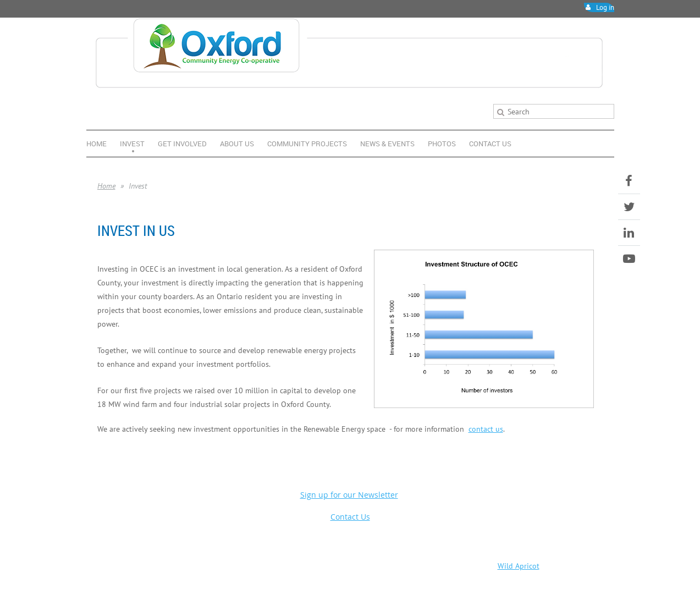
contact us (486, 429)
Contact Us (350, 517)
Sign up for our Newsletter (349, 495)
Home (106, 186)
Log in (605, 7)
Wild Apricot (519, 566)
